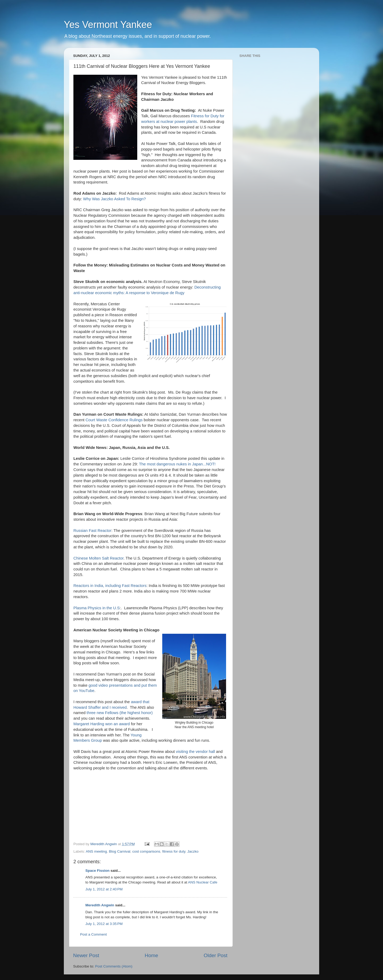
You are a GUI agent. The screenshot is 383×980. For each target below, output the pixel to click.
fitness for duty (174, 851)
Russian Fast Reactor (92, 531)
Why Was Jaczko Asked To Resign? (114, 199)
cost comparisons (146, 851)
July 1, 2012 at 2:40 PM (104, 889)
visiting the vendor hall (195, 752)
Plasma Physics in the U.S (97, 608)
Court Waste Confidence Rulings (115, 420)
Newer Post (86, 955)
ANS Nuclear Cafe (203, 882)
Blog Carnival (120, 851)
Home (151, 955)
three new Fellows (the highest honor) (120, 713)
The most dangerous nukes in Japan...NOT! (177, 464)
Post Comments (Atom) (114, 966)
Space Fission (97, 871)
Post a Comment (93, 934)
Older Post (216, 955)
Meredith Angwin (100, 905)
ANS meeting (97, 851)
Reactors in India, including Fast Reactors (110, 586)
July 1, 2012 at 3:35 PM (104, 924)
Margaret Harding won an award (102, 724)
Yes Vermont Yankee (108, 25)
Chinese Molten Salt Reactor (98, 558)
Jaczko (193, 851)
